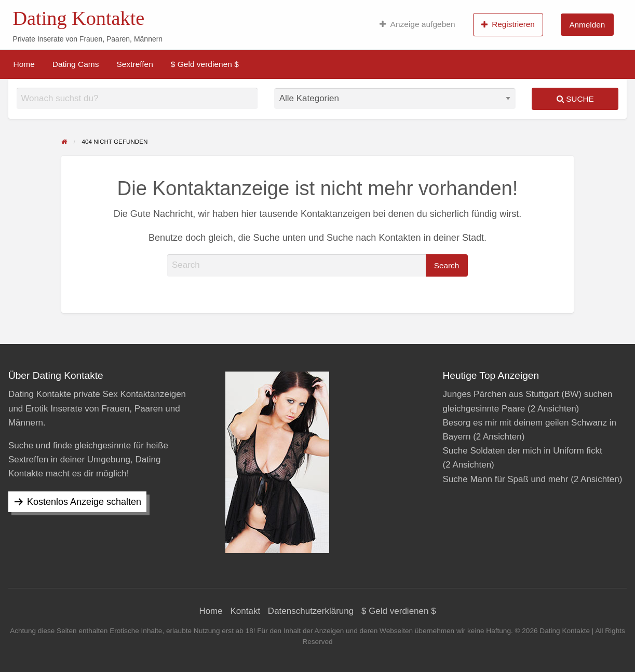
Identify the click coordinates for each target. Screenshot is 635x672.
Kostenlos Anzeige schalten (84, 502)
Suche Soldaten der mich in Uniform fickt (523, 451)
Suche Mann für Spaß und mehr (506, 479)
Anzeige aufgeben (417, 24)
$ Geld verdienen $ (205, 64)
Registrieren (508, 24)
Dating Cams (76, 64)
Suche (575, 99)
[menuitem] (417, 24)
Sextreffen (134, 64)
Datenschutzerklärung (311, 611)
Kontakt (245, 611)
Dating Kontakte (78, 18)
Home (24, 64)
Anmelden (587, 25)
